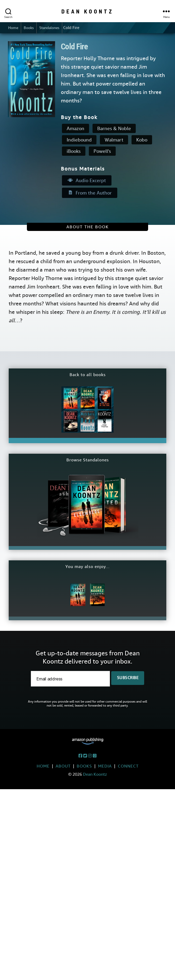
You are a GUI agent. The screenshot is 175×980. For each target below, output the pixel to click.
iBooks (74, 152)
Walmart (114, 140)
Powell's (102, 152)
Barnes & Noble (114, 129)
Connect (128, 767)
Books (30, 28)
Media (105, 767)
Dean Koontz (87, 11)
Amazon (76, 129)
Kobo (142, 140)
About (63, 767)
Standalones (52, 28)
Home (14, 28)
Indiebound (79, 140)
